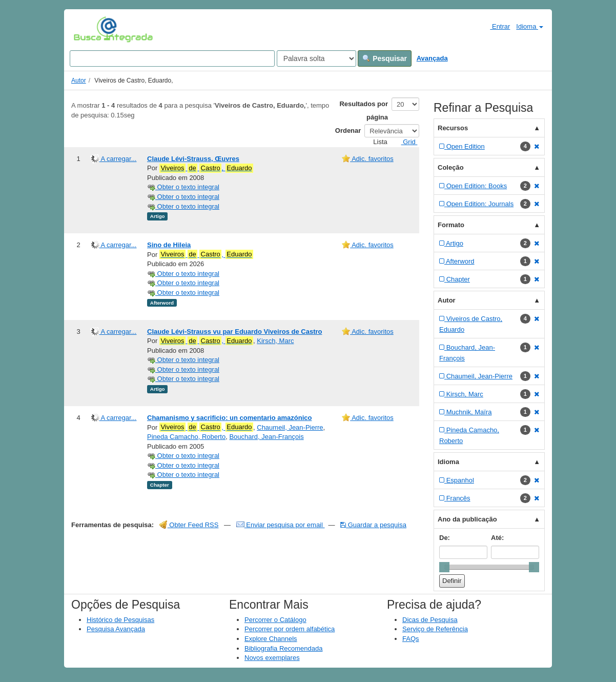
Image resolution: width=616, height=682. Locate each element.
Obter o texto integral (183, 187)
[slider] (444, 567)
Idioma (530, 26)
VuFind (89, 29)
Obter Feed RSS (189, 525)
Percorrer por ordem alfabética (290, 629)
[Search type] (316, 58)
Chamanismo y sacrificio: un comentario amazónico (229, 418)
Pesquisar (385, 58)
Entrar (496, 26)
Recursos (453, 128)
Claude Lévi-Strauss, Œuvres (193, 159)
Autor (79, 81)
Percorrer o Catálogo (275, 620)
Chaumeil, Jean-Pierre (290, 427)
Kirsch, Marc (275, 341)
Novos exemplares (272, 658)
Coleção (451, 167)
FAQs (411, 639)
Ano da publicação (467, 519)
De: (445, 538)
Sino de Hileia (169, 245)
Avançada (432, 58)
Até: (497, 538)
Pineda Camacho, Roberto (186, 437)
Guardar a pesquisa (373, 525)
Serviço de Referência (435, 629)
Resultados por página (364, 111)
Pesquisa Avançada (116, 629)
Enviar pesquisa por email (281, 525)
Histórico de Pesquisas (120, 620)
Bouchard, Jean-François (266, 437)
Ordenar (348, 131)
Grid (405, 142)
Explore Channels (271, 639)
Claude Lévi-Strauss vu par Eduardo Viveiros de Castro (234, 332)
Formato (451, 225)
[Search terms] (172, 58)
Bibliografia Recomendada (283, 648)
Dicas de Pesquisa (430, 620)
